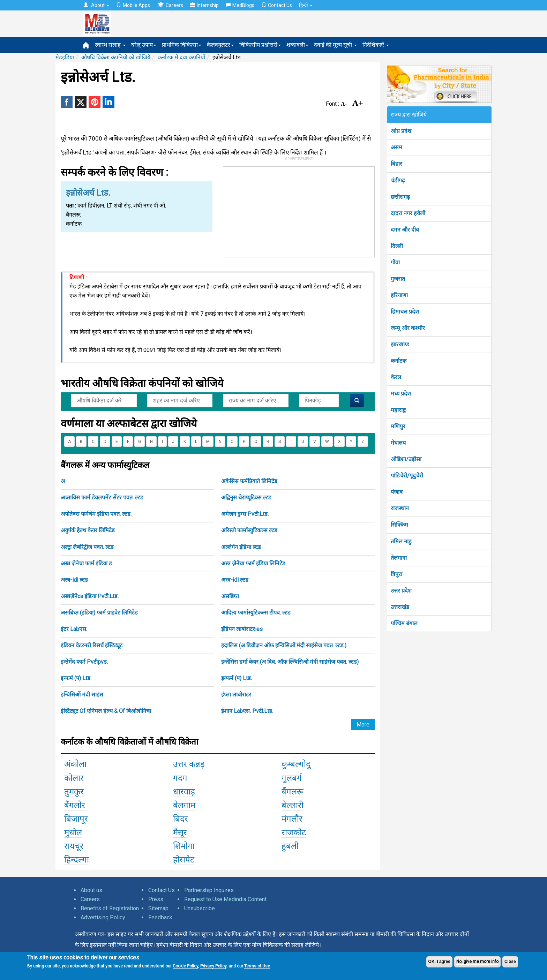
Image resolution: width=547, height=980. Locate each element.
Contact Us (277, 5)
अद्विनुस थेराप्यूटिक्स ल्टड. (247, 497)
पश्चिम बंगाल (404, 623)
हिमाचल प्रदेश (405, 312)
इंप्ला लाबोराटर (236, 695)
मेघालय (398, 443)
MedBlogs (240, 5)
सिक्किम (399, 525)
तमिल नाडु (401, 541)
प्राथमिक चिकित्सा (182, 45)
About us (91, 890)
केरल (396, 377)
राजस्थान (400, 508)
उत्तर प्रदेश (401, 591)
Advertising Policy (103, 917)
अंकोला (75, 764)
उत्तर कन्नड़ (189, 764)
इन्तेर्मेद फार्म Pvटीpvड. (84, 662)
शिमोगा (184, 846)
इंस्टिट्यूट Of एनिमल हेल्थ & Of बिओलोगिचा (106, 711)
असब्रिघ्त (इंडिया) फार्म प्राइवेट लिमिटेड (99, 613)
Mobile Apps (133, 5)
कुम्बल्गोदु (296, 764)
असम (396, 147)
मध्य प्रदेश (401, 394)
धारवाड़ (184, 792)
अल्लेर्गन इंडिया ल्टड (241, 547)
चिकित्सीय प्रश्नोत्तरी (260, 45)
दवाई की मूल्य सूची (335, 45)
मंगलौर (292, 819)
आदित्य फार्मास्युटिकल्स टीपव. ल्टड (256, 613)
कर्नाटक (399, 361)
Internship (204, 5)
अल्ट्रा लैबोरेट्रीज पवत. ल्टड (87, 547)
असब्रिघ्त (230, 596)
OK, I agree (439, 962)
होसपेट (184, 860)
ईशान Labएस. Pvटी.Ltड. (247, 711)
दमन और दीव (405, 230)
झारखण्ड (400, 344)
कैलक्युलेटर (220, 45)
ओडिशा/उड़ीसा (406, 459)
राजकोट (294, 832)
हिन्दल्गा (77, 860)
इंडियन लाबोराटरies (242, 629)
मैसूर (180, 832)
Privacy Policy (213, 966)
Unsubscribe (200, 908)
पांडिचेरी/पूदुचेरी (407, 476)
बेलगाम (184, 805)
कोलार (74, 778)
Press (156, 899)
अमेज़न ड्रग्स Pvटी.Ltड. (245, 514)
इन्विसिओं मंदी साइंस (82, 695)
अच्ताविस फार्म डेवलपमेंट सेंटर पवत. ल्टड (102, 497)
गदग (180, 778)
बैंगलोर (75, 805)
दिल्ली (397, 246)
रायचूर (74, 846)
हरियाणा (399, 295)
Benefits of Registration (110, 908)
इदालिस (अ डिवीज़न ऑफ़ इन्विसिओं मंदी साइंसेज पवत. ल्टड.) (284, 645)
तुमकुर (74, 792)
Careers (170, 5)
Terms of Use (257, 966)
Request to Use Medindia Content (225, 899)
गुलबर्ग (292, 778)
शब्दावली (297, 45)
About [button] (96, 5)
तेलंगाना (399, 558)
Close (510, 962)
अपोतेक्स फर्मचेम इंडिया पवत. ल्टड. (96, 514)
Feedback (160, 917)
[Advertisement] (299, 210)
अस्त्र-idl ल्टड (74, 580)
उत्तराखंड (400, 607)
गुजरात (398, 279)
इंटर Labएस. (74, 629)
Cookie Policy (185, 966)
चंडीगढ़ (398, 180)
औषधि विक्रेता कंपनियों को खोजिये (116, 57)
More (363, 725)
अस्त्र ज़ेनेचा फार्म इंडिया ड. (87, 563)
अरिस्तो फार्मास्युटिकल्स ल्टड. (250, 530)
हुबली (290, 846)
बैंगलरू (293, 792)
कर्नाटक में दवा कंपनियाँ (181, 57)
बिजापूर (76, 819)
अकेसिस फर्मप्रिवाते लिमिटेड (249, 481)
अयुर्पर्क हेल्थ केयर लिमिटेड (88, 530)
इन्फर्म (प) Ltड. (76, 678)
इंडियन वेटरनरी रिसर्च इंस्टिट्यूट (92, 645)
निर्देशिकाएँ (376, 45)
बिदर (181, 819)
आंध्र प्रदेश (401, 131)
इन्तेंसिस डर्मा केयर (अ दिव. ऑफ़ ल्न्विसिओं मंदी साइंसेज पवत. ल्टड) (290, 662)
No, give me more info (477, 962)
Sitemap (158, 908)
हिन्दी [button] (306, 5)
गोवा (395, 262)
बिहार (396, 164)
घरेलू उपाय (144, 45)
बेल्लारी (293, 805)
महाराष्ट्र (398, 410)
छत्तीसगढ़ (400, 197)
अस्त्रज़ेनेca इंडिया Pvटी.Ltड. (90, 596)
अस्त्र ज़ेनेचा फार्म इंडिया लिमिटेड (253, 563)
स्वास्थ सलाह (110, 45)
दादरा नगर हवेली (408, 213)
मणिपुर (398, 426)
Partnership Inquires (209, 890)
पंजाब (397, 492)
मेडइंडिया (65, 57)
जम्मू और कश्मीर (408, 328)
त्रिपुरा (396, 574)
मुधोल (73, 832)
